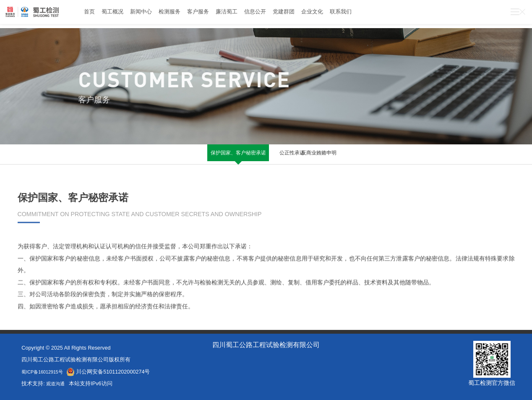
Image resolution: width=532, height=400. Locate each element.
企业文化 (363, 14)
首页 (91, 14)
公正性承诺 (266, 154)
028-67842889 (421, 14)
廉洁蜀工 (258, 14)
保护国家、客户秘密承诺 (202, 158)
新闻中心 (154, 14)
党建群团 (328, 14)
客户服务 (224, 14)
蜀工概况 (119, 14)
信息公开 (293, 14)
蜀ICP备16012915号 (46, 372)
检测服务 (189, 14)
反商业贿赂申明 (330, 154)
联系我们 (398, 14)
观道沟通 (58, 384)
